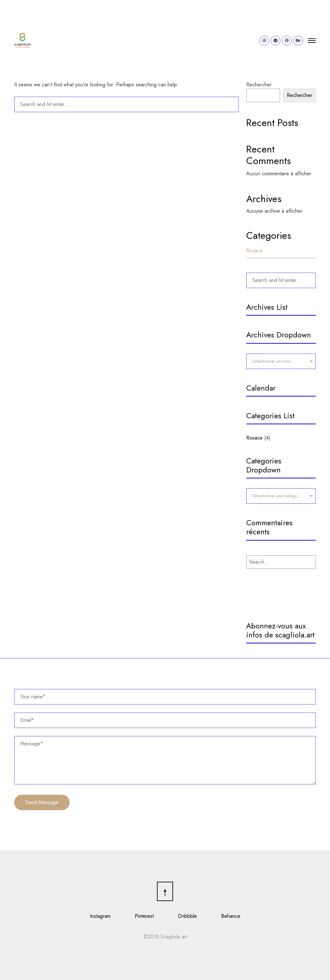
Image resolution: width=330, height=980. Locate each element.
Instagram (100, 916)
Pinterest (144, 916)
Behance (231, 916)
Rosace (254, 251)
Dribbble (187, 916)
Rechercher (259, 85)
